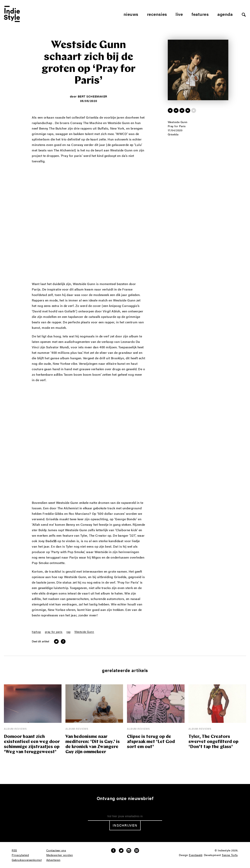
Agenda (225, 14)
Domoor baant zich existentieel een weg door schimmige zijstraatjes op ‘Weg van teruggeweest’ (32, 744)
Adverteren (53, 860)
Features (200, 14)
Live (179, 14)
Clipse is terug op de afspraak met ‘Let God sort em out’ (151, 742)
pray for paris (54, 632)
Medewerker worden (60, 855)
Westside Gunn (84, 632)
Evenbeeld (196, 855)
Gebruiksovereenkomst (27, 860)
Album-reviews (15, 729)
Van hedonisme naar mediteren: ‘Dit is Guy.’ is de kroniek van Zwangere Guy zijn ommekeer (93, 744)
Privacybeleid (20, 855)
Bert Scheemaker (92, 96)
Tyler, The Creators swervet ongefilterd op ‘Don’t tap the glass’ (213, 742)
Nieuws (131, 14)
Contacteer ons (56, 850)
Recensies (157, 14)
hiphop (36, 632)
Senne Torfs (230, 855)
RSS (14, 850)
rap (69, 632)
